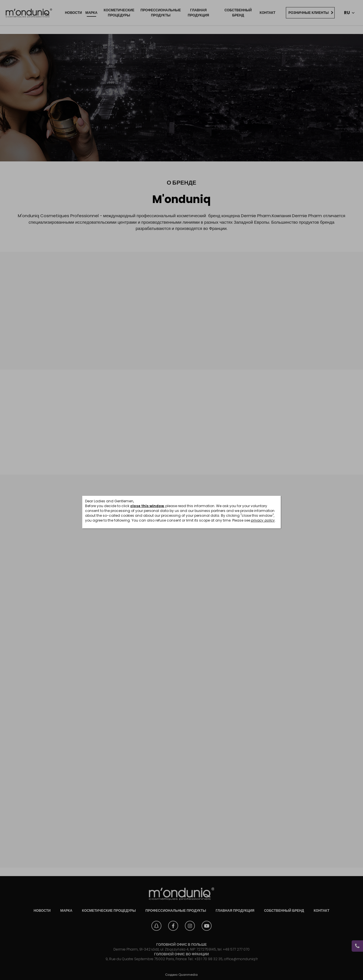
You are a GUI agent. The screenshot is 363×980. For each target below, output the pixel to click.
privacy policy (263, 520)
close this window (147, 506)
